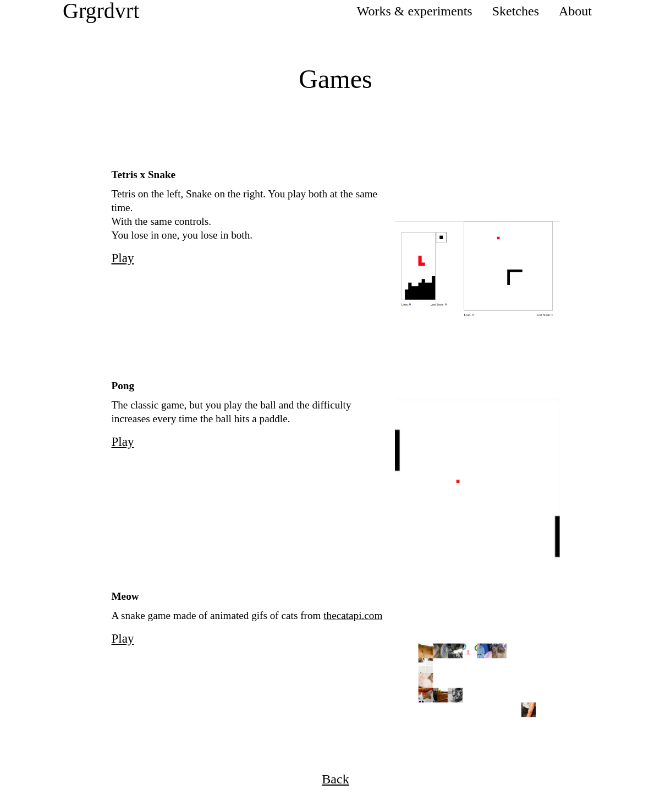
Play (123, 258)
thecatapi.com (353, 615)
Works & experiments (415, 11)
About (575, 11)
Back (335, 779)
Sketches (516, 11)
